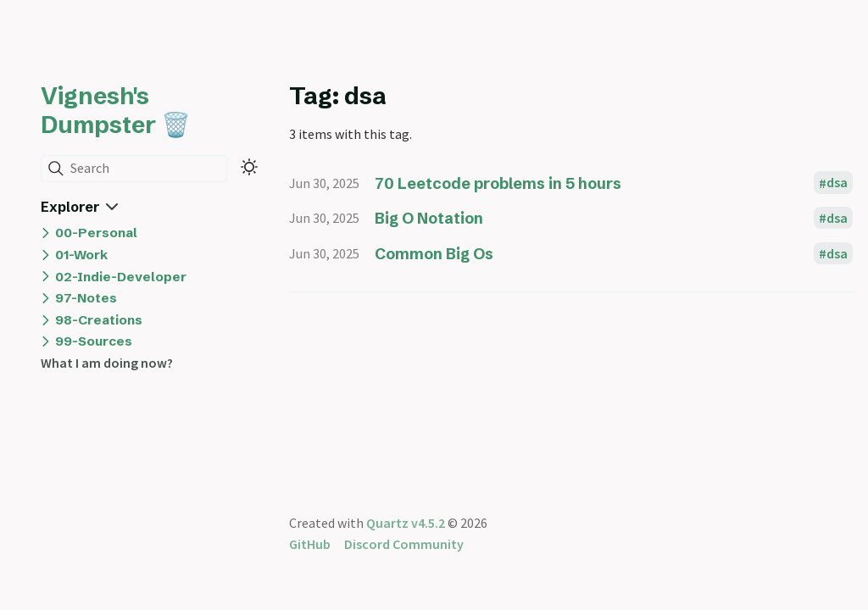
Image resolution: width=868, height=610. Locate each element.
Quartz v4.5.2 (406, 523)
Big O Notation (429, 218)
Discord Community (404, 544)
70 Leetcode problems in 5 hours (498, 183)
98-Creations (99, 320)
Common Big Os (434, 254)
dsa (837, 183)
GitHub (310, 544)
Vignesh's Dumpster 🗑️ (116, 110)
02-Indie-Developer (121, 277)
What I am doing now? (107, 363)
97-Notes (86, 298)
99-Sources (94, 341)
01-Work (81, 255)
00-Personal (96, 233)
